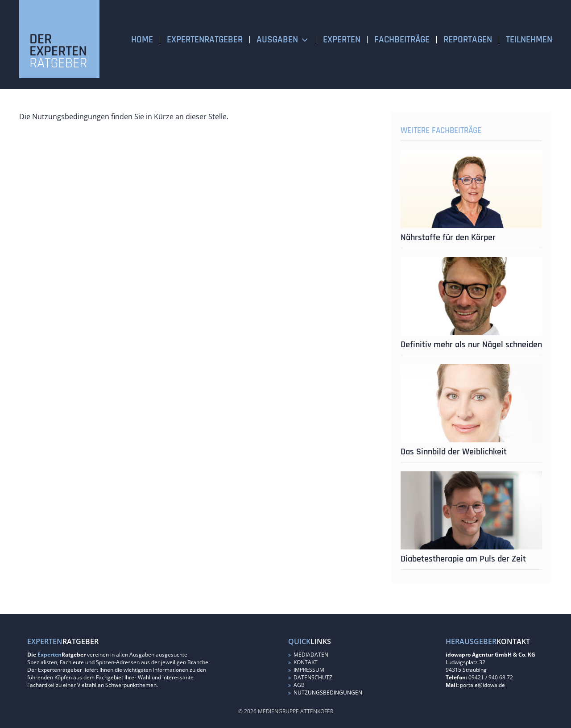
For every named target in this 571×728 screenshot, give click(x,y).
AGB (296, 685)
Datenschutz (310, 677)
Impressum (306, 670)
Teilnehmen (529, 40)
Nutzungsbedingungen (325, 693)
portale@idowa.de (482, 685)
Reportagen (468, 40)
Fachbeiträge (402, 40)
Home (142, 40)
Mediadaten (308, 655)
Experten (342, 40)
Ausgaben (277, 40)
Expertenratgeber (205, 40)
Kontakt (303, 662)
